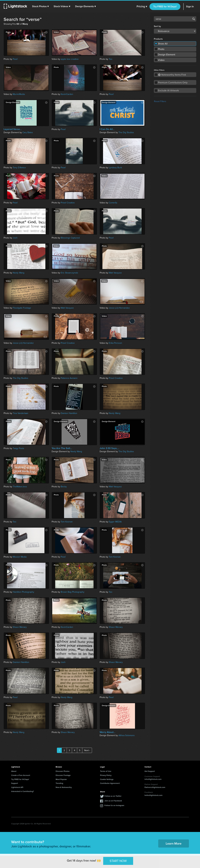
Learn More (174, 843)
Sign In (190, 6)
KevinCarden (67, 94)
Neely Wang (19, 273)
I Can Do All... (107, 129)
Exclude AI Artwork (168, 90)
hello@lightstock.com (153, 795)
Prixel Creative (68, 203)
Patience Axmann (69, 378)
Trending (59, 783)
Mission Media (20, 557)
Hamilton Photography (23, 592)
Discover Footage (63, 775)
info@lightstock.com (153, 779)
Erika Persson (115, 343)
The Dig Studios (126, 132)
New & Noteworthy (64, 787)
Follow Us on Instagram (114, 805)
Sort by (157, 26)
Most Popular (61, 779)
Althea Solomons (127, 735)
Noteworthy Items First (172, 75)
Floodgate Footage (22, 308)
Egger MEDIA (115, 522)
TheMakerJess (20, 487)
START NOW (118, 861)
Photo (161, 49)
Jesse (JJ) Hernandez (119, 308)
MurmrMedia (19, 94)
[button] (40, 6)
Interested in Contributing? (23, 791)
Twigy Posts (18, 448)
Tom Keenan (67, 522)
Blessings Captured (70, 238)
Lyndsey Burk (115, 167)
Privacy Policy (106, 775)
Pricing (142, 7)
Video (161, 60)
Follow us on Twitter (113, 796)
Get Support (150, 771)
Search (194, 19)
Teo (111, 59)
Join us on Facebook (113, 801)
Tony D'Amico (19, 167)
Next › (87, 750)
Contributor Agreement (110, 783)
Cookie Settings (107, 779)
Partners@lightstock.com (155, 787)
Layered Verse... (13, 129)
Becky (64, 487)
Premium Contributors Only (173, 82)
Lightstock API (17, 787)
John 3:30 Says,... (109, 448)
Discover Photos (63, 771)
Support (15, 783)
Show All (163, 44)
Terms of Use (106, 771)
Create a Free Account (21, 775)
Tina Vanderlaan (20, 413)
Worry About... (107, 732)
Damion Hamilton (69, 413)
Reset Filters (160, 101)
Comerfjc (113, 203)
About (14, 771)
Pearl (15, 59)
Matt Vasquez (115, 273)
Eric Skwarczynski (69, 273)
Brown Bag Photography (73, 592)
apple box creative (70, 59)
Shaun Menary (20, 627)
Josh (15, 238)
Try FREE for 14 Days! (165, 6)
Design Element (167, 54)
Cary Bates (28, 132)
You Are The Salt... (62, 448)
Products (158, 39)
